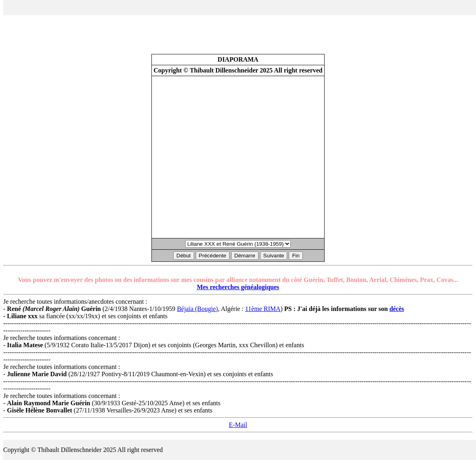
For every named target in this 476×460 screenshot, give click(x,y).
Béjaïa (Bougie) (197, 309)
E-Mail (238, 425)
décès (397, 309)
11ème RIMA (263, 309)
